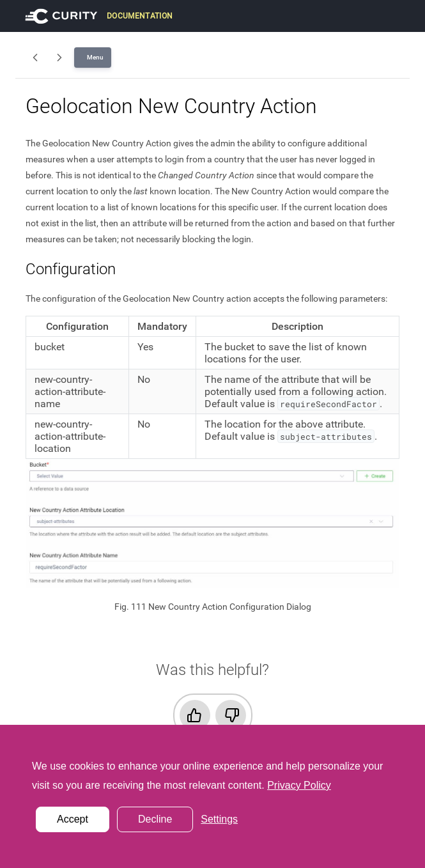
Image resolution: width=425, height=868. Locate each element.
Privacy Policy (299, 785)
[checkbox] (213, 715)
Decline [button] (155, 819)
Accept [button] (73, 819)
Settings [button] (219, 819)
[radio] (195, 715)
